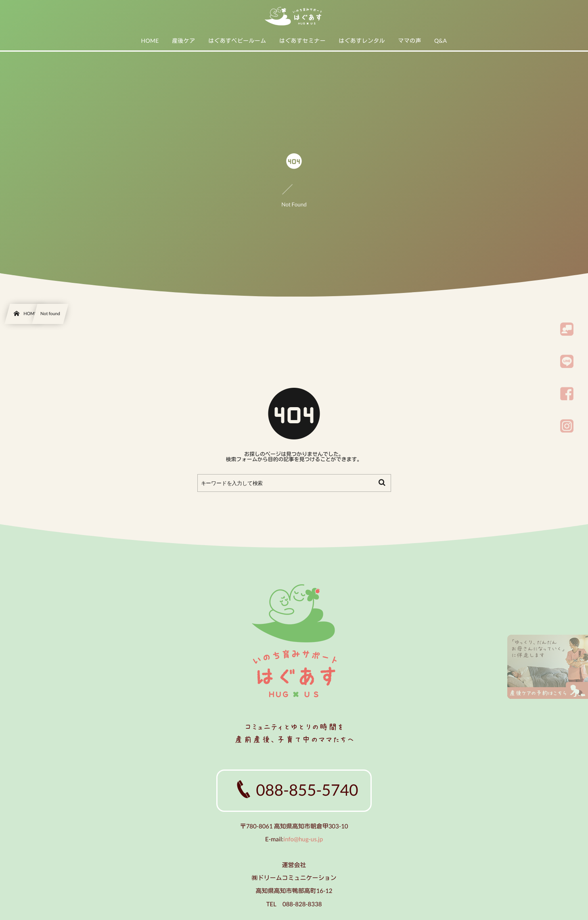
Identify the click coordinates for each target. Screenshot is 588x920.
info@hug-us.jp (303, 839)
